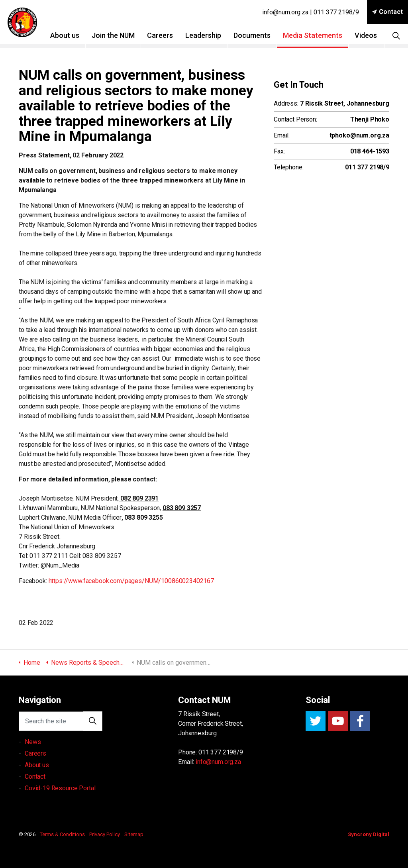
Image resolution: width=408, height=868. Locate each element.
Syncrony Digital (369, 834)
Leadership (207, 35)
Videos (369, 35)
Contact (387, 12)
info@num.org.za (218, 762)
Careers (164, 35)
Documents (256, 35)
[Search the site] (61, 729)
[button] (92, 729)
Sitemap (134, 834)
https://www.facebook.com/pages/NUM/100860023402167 (131, 581)
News (33, 766)
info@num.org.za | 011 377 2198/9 (311, 12)
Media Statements (316, 35)
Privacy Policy (105, 834)
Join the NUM (117, 35)
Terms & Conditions (62, 834)
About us (68, 35)
